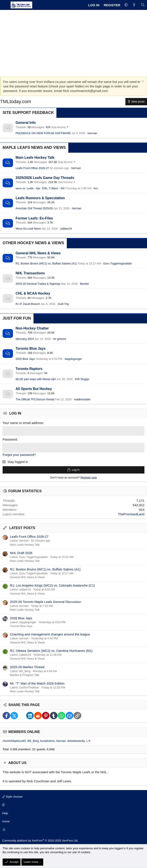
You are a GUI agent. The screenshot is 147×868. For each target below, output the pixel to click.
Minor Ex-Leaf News (28, 229)
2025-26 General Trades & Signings (38, 284)
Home (6, 821)
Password (10, 439)
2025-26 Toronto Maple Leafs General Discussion (46, 601)
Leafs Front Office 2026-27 (32, 168)
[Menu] (5, 5)
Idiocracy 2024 (25, 339)
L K (88, 740)
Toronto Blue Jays (30, 349)
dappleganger (73, 359)
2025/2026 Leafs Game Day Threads (45, 178)
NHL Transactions (30, 273)
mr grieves (60, 339)
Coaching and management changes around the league (50, 634)
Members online (24, 731)
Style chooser (12, 796)
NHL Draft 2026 (21, 552)
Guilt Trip (63, 304)
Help (5, 813)
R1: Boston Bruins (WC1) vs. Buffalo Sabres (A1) (46, 263)
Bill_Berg (33, 740)
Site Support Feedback (28, 113)
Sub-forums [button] (58, 127)
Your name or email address (23, 423)
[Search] (143, 5)
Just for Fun (17, 318)
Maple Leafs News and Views (34, 148)
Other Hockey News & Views (33, 243)
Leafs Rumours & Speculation (40, 198)
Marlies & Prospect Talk (25, 675)
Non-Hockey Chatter (32, 328)
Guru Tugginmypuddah (117, 263)
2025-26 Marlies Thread (27, 666)
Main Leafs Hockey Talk (35, 158)
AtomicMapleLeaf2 (14, 740)
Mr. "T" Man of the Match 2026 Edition (37, 683)
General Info (26, 123)
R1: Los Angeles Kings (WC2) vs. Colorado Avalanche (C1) (52, 585)
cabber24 (66, 229)
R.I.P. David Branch (28, 304)
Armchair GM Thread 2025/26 (34, 208)
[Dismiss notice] (142, 82)
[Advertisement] (73, 42)
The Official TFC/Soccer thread (35, 399)
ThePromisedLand (131, 513)
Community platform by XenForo (40, 840)
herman (92, 133)
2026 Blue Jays (25, 359)
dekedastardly (76, 740)
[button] (126, 5)
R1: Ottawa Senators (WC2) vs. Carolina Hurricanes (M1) (51, 650)
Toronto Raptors (29, 369)
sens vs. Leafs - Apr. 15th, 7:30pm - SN (40, 188)
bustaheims (47, 740)
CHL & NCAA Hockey (33, 293)
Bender (85, 284)
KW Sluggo (82, 379)
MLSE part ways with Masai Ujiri (36, 379)
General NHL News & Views (38, 253)
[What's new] (134, 5)
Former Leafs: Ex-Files (34, 218)
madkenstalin (82, 399)
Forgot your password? (19, 454)
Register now (89, 477)
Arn (96, 188)
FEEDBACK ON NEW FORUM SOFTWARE (43, 133)
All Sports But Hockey (34, 389)
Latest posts (22, 527)
